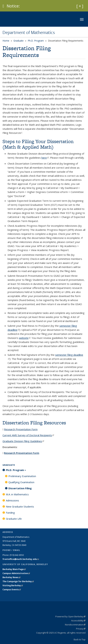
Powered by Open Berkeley (70, 616)
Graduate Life (14, 519)
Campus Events (12, 590)
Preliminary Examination (22, 476)
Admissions (12, 500)
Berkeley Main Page (14, 569)
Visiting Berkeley (13, 585)
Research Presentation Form (21, 429)
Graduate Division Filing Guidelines (23, 441)
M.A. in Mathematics (17, 494)
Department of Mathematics (29, 32)
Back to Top (80, 639)
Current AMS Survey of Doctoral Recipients (28, 435)
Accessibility (78, 621)
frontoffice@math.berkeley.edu (21, 559)
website (25, 338)
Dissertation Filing (20, 488)
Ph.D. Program (36, 41)
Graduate (19, 41)
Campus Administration (16, 573)
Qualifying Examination (21, 482)
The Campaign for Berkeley (18, 581)
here (45, 158)
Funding (10, 513)
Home (6, 41)
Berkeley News (12, 577)
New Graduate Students (20, 506)
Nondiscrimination (75, 625)
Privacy (81, 629)
